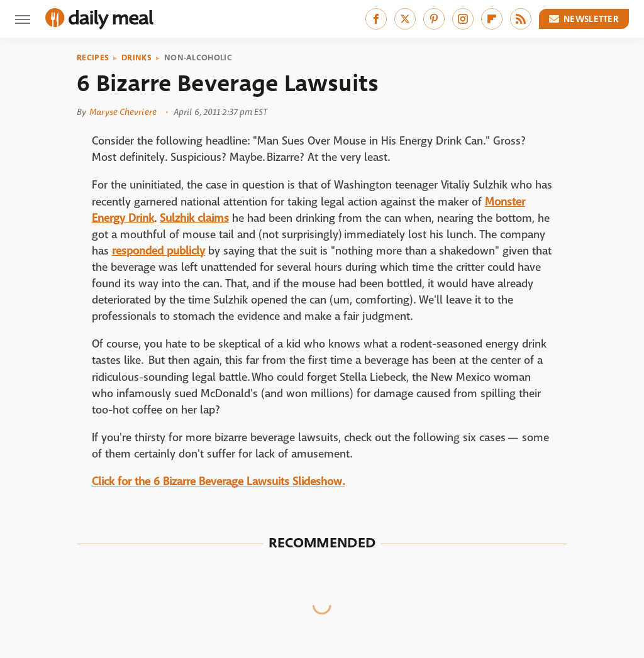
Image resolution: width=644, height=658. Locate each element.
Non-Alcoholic (198, 58)
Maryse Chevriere (123, 112)
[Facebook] (376, 19)
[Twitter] (405, 19)
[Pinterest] (434, 19)
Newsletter (584, 19)
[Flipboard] (492, 19)
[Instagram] (463, 19)
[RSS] (521, 19)
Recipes (93, 58)
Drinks (136, 58)
